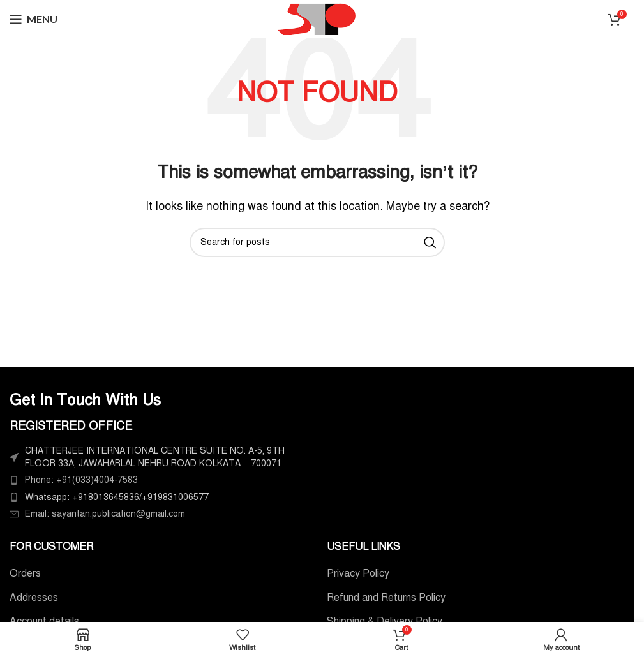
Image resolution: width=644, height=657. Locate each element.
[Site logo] (317, 18)
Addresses (34, 598)
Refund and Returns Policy (386, 598)
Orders (25, 573)
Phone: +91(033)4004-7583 (81, 480)
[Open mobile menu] (34, 19)
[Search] (317, 242)
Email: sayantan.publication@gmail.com (105, 514)
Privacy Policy (358, 573)
